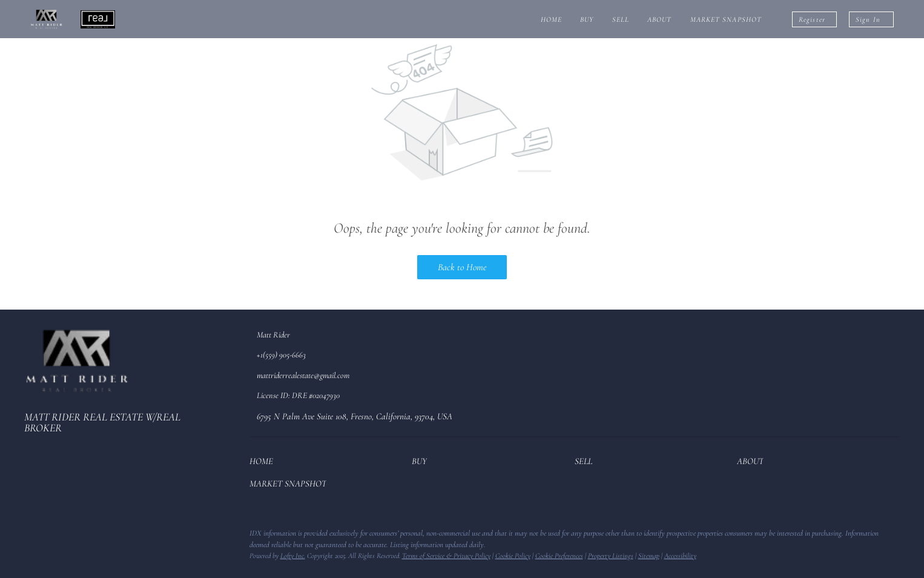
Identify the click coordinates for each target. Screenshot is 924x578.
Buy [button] (587, 19)
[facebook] (33, 537)
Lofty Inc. (293, 556)
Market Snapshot (726, 19)
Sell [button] (621, 19)
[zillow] (58, 537)
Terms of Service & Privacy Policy (446, 556)
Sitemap (649, 556)
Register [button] (812, 19)
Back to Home (462, 267)
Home (551, 19)
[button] (264, 463)
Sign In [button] (868, 19)
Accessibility (680, 556)
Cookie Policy (513, 556)
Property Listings (611, 556)
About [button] (660, 19)
